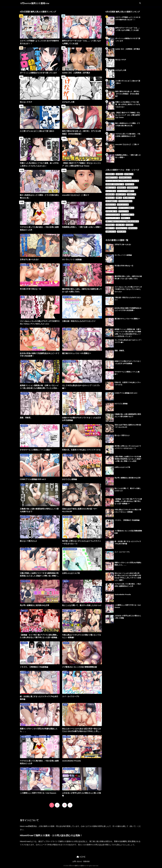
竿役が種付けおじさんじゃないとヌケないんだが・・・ (36, 737)
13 (65, 805)
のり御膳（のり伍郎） (69, 611)
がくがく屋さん (68, 517)
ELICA (23, 485)
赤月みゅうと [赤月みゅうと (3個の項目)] (122, 228)
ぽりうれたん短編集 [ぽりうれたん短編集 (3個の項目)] (127, 208)
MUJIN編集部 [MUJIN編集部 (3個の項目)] (112, 201)
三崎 (22, 297)
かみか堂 (66, 672)
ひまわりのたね (25, 235)
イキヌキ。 (24, 643)
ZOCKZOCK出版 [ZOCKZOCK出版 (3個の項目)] (126, 201)
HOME (81, 857)
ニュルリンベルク (26, 549)
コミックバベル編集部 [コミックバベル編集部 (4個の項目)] (126, 191)
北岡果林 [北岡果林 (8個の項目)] (110, 174)
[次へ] (70, 805)
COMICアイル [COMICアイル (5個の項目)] (112, 178)
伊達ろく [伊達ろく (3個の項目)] (126, 218)
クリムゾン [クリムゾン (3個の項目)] (124, 211)
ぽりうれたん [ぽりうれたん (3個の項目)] (112, 208)
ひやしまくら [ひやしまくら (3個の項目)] (123, 205)
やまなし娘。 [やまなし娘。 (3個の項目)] (112, 211)
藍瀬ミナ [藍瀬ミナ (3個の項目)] (110, 228)
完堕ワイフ (24, 611)
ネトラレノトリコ (68, 235)
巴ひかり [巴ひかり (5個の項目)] (130, 184)
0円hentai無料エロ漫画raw (35, 3)
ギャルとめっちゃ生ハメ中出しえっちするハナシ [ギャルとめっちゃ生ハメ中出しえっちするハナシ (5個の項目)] (123, 181)
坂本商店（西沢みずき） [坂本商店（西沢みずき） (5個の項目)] (115, 184)
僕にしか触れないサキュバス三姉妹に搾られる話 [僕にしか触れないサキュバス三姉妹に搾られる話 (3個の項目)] (123, 221)
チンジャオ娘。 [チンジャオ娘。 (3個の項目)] (128, 215)
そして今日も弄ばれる (69, 361)
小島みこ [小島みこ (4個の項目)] (132, 194)
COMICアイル (25, 455)
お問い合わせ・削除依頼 (81, 861)
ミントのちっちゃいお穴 (70, 549)
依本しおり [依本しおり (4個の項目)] (121, 194)
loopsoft (66, 643)
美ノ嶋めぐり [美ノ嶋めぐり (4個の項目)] (129, 198)
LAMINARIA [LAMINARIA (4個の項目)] (133, 188)
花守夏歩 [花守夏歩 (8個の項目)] (129, 174)
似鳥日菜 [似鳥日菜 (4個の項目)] (110, 194)
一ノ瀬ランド (67, 329)
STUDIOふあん (25, 517)
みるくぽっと (25, 265)
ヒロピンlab (67, 737)
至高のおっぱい (68, 455)
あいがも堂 (66, 265)
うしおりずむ (25, 394)
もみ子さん (24, 426)
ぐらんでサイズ (25, 581)
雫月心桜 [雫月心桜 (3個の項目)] (122, 232)
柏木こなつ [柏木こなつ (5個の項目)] (111, 188)
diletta (65, 426)
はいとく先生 (67, 297)
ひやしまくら (25, 672)
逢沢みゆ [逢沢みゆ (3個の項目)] (133, 228)
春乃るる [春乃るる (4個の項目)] (110, 198)
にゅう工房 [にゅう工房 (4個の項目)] (111, 191)
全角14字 (66, 485)
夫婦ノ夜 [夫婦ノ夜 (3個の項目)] (121, 225)
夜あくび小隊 (25, 361)
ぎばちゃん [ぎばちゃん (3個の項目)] (111, 205)
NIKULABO (24, 329)
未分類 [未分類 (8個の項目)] (120, 174)
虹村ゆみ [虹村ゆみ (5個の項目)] (122, 188)
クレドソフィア (25, 705)
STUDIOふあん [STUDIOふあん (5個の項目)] (125, 178)
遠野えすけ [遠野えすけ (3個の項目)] (111, 232)
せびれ (65, 705)
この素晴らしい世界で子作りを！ (30, 769)
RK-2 (65, 394)
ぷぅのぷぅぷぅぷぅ (69, 769)
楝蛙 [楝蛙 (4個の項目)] (119, 198)
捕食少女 (66, 581)
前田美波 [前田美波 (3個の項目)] (110, 225)
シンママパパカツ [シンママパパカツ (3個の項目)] (113, 215)
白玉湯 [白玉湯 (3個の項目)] (130, 225)
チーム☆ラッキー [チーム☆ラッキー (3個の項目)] (113, 218)
